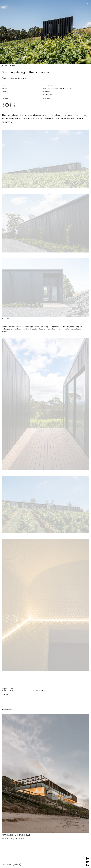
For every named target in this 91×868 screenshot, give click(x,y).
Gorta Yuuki (46, 98)
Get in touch (7, 865)
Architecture (15, 78)
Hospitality (6, 78)
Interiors (23, 78)
